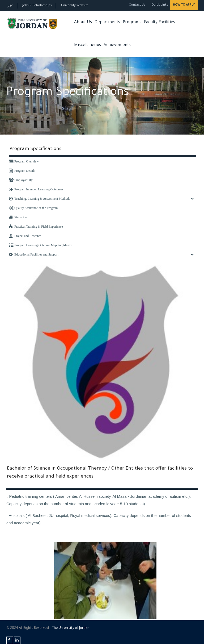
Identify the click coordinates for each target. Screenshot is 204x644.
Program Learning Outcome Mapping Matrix (41, 245)
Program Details (22, 171)
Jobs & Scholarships (37, 6)
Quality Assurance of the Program (33, 208)
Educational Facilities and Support (34, 254)
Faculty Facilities (160, 22)
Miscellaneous (88, 45)
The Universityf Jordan (71, 628)
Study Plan (19, 217)
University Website (75, 6)
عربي (10, 6)
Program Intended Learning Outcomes (36, 189)
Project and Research (25, 236)
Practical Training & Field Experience (36, 227)
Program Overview (24, 161)
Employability (21, 180)
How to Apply (184, 5)
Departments (107, 22)
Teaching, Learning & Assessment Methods (39, 199)
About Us (83, 22)
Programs (132, 22)
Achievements (117, 45)
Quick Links (159, 5)
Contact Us (137, 5)
